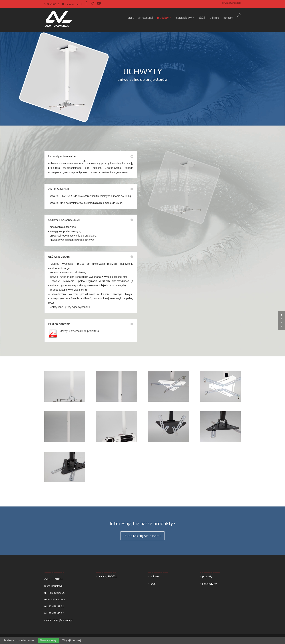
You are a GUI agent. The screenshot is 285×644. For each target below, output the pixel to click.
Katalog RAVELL (108, 576)
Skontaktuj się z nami (142, 536)
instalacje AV (184, 18)
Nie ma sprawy (48, 640)
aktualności (145, 18)
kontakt (228, 18)
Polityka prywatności (231, 3)
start (131, 18)
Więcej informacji (72, 640)
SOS (202, 18)
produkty (163, 18)
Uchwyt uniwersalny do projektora (79, 331)
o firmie (214, 18)
